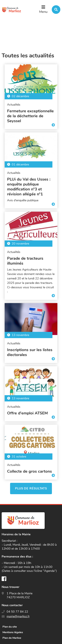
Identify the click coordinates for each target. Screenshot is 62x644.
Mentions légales (13, 632)
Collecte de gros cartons (30, 471)
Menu (43, 12)
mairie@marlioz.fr (18, 616)
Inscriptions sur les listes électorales (30, 352)
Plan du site (10, 627)
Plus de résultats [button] (31, 488)
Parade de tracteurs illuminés (25, 261)
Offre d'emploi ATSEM (27, 413)
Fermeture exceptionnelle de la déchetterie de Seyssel (30, 116)
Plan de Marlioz (12, 638)
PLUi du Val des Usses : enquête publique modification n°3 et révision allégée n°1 (29, 187)
